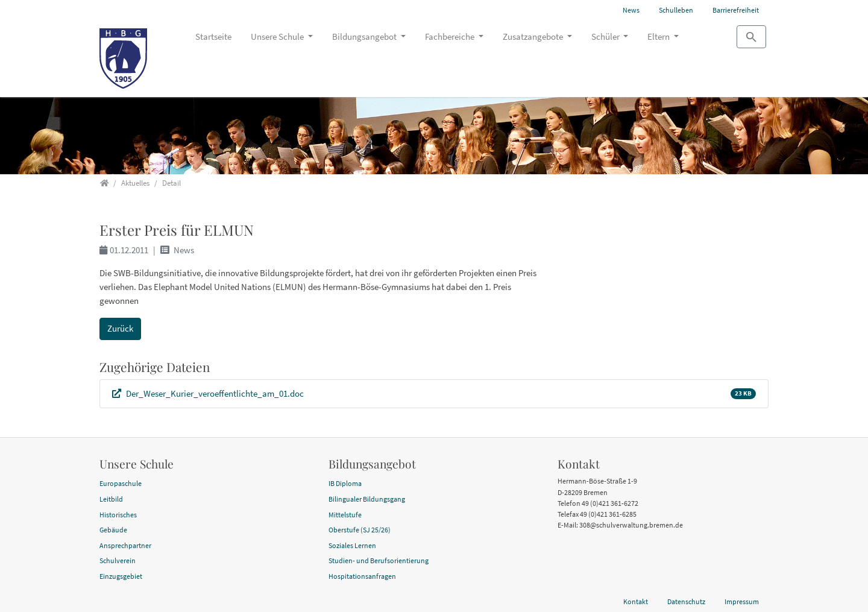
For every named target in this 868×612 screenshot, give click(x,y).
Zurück (120, 328)
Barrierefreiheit (736, 10)
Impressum (742, 601)
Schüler (606, 36)
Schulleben (676, 10)
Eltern (659, 36)
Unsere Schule (278, 36)
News (631, 10)
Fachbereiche (451, 36)
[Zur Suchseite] (751, 37)
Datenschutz (686, 601)
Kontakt (636, 601)
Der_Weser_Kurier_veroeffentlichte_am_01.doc (214, 393)
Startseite (213, 36)
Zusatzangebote (534, 36)
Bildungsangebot (365, 36)
